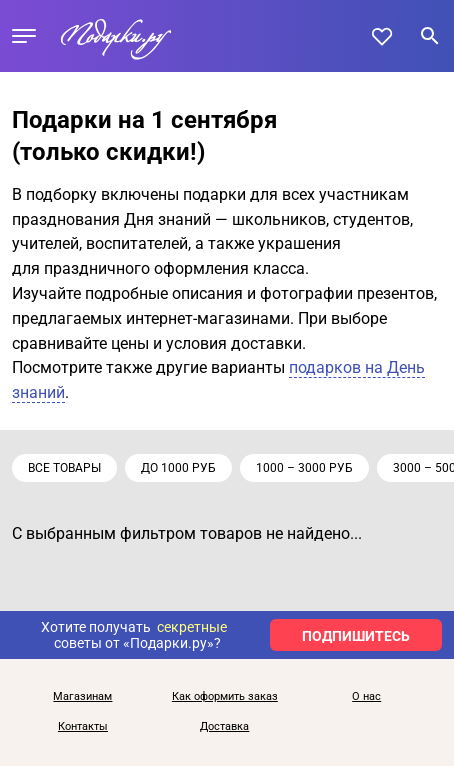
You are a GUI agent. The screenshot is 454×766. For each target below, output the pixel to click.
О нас (366, 697)
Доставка (224, 727)
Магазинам (82, 697)
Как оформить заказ (225, 697)
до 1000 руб (178, 468)
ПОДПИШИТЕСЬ (356, 636)
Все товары (64, 468)
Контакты (83, 727)
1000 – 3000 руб (304, 468)
